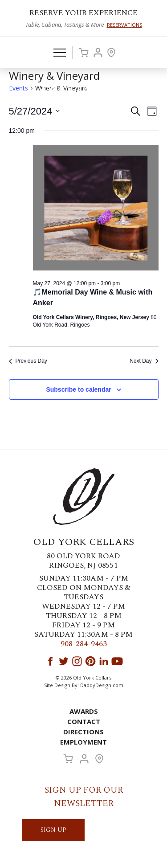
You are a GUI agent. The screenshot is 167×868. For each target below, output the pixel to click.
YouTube (117, 661)
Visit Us (111, 53)
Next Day (144, 361)
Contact (84, 721)
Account (98, 53)
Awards (84, 711)
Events (18, 88)
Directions (83, 732)
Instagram (77, 661)
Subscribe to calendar (78, 389)
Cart (84, 53)
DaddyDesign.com (102, 685)
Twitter (64, 661)
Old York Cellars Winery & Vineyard (84, 92)
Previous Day (28, 361)
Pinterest (90, 661)
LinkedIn (104, 661)
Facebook (50, 661)
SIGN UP (53, 830)
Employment (83, 742)
